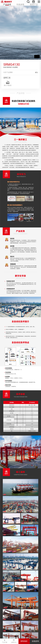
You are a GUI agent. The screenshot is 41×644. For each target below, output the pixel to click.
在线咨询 (35, 641)
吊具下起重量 (8, 72)
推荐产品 (34, 3)
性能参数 (20, 3)
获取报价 (24, 641)
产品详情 (7, 3)
